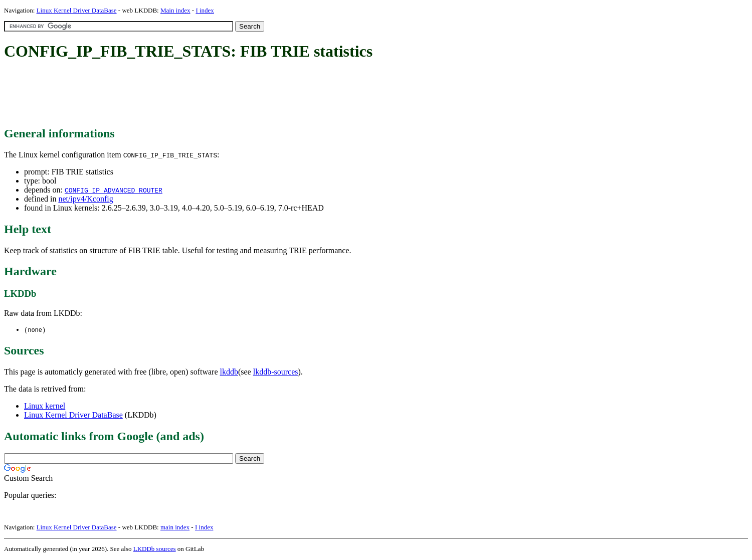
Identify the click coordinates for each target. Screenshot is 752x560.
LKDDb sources (155, 549)
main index (175, 528)
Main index (175, 10)
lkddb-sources (276, 372)
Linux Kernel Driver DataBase (77, 10)
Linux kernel (45, 406)
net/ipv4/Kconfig (85, 199)
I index (205, 10)
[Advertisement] (186, 94)
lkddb (229, 372)
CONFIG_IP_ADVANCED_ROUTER (114, 190)
